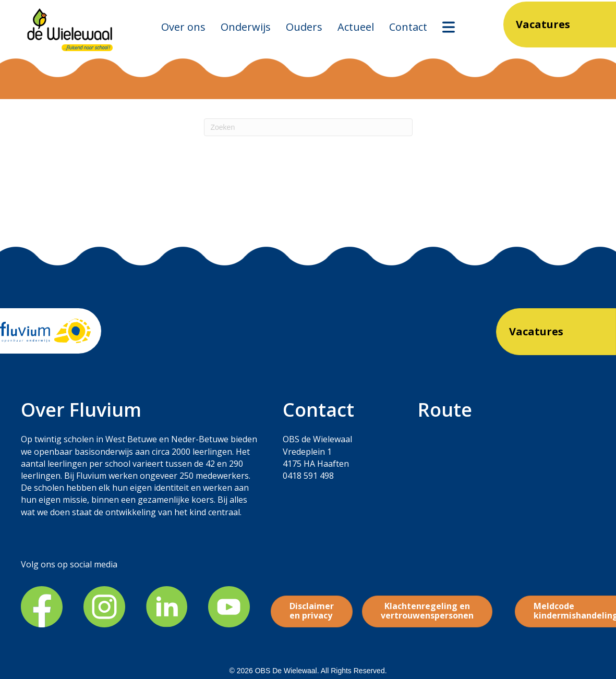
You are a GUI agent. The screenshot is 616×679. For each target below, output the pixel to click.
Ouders (304, 27)
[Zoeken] (308, 127)
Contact (408, 27)
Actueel (356, 27)
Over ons (183, 27)
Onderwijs (246, 27)
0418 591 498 (308, 476)
